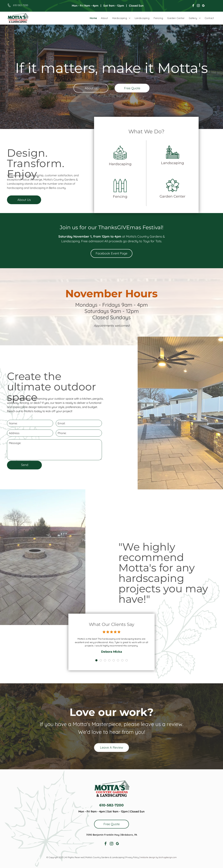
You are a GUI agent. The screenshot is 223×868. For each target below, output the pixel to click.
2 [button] (104, 654)
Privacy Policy (132, 857)
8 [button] (122, 654)
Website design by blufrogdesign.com (158, 857)
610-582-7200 (21, 5)
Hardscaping (125, 164)
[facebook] (193, 6)
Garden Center (168, 191)
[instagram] (198, 6)
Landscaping (168, 163)
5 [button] (113, 654)
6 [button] (116, 654)
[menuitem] (93, 18)
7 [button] (119, 654)
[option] (111, 644)
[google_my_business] (203, 6)
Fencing (125, 191)
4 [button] (110, 654)
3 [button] (107, 654)
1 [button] (101, 654)
